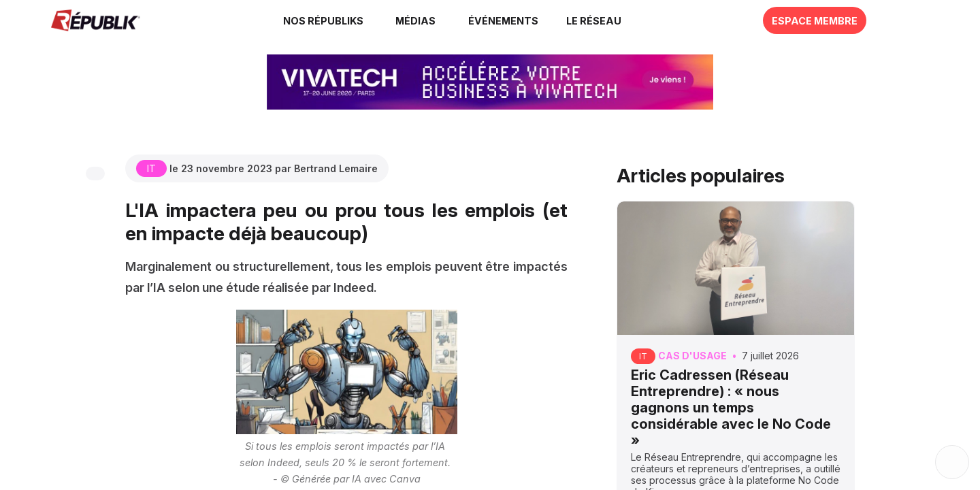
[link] (325, 20)
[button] (503, 20)
